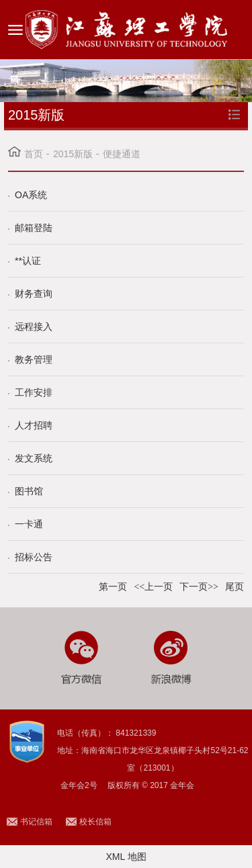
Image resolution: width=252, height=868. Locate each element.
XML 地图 (126, 857)
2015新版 (73, 154)
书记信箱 (36, 822)
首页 (34, 154)
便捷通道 (122, 154)
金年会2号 (79, 785)
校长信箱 (95, 822)
